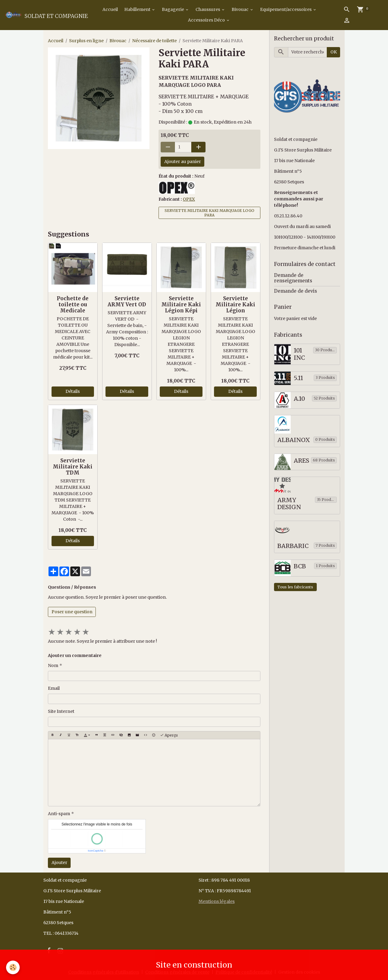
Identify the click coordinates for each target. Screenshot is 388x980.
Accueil (110, 9)
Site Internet (61, 711)
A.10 (299, 399)
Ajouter (59, 863)
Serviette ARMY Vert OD (127, 301)
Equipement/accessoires (286, 9)
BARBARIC (293, 546)
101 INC (299, 354)
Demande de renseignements (293, 278)
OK (334, 52)
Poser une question (72, 612)
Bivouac (241, 9)
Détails (73, 391)
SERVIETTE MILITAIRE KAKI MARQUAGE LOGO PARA (209, 213)
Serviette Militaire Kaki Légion (235, 305)
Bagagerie (173, 9)
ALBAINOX (294, 440)
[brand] (43, 15)
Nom (53, 665)
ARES (301, 461)
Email (54, 688)
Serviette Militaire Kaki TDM (73, 467)
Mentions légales (217, 901)
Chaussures (208, 9)
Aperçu (169, 735)
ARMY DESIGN (289, 504)
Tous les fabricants (295, 587)
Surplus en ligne (86, 41)
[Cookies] (13, 967)
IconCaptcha (96, 851)
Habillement (138, 9)
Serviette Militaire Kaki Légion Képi (181, 305)
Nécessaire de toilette (154, 41)
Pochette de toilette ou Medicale (73, 305)
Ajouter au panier (183, 162)
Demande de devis (296, 291)
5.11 (298, 378)
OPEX (189, 199)
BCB (300, 566)
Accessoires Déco (207, 20)
